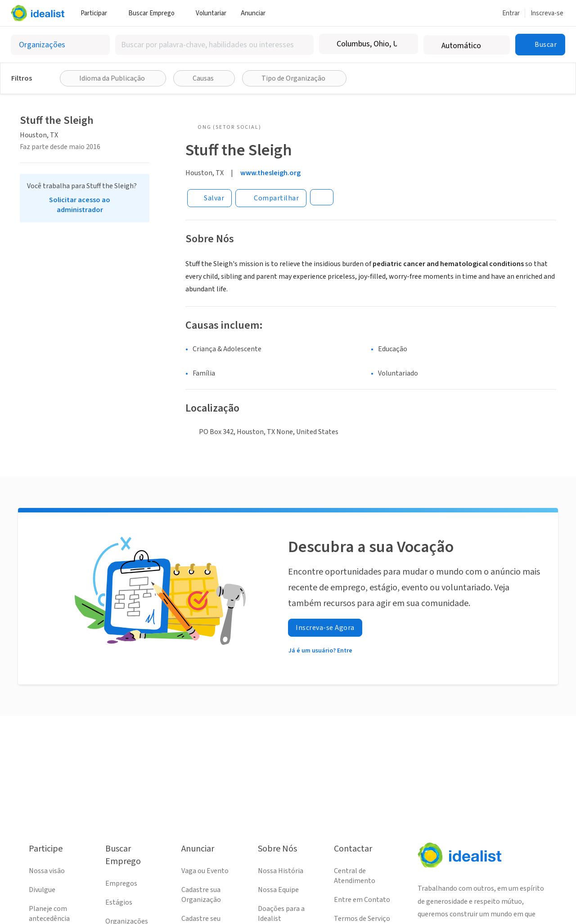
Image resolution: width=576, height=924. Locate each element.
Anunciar (256, 13)
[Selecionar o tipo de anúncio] (60, 45)
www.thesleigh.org (270, 173)
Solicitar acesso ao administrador (80, 205)
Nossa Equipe (278, 890)
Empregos (121, 883)
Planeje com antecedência (49, 914)
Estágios (119, 902)
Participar (97, 13)
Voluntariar (211, 13)
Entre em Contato (362, 900)
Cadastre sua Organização (201, 895)
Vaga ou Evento (205, 871)
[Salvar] (209, 198)
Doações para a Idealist (281, 914)
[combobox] (214, 45)
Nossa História (281, 871)
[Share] (271, 198)
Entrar (511, 13)
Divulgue (42, 890)
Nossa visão (47, 871)
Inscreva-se (547, 13)
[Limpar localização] (405, 44)
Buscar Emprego (155, 13)
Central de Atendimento (355, 876)
